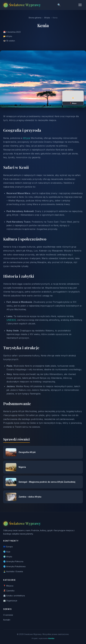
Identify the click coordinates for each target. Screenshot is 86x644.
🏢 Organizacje (10, 601)
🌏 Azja (7, 552)
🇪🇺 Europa (8, 547)
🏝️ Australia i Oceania (13, 571)
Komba (51, 638)
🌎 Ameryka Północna (13, 561)
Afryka (47, 18)
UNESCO (11, 324)
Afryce (27, 142)
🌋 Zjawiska (9, 591)
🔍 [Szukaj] (59, 5)
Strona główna (35, 18)
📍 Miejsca (8, 586)
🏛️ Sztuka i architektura (14, 596)
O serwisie (8, 615)
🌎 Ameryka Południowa (14, 566)
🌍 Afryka (8, 557)
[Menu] (80, 5)
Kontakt (7, 620)
